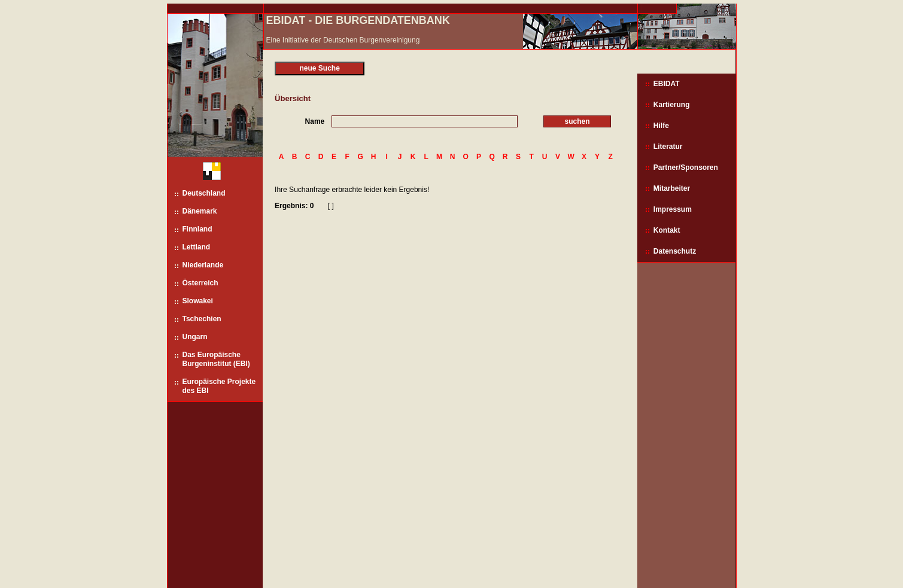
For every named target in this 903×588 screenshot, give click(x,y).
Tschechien (202, 319)
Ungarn (195, 337)
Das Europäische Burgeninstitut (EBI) (216, 359)
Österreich (200, 283)
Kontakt (667, 230)
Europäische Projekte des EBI (219, 386)
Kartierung (672, 105)
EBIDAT (667, 84)
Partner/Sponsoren (686, 167)
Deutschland (204, 193)
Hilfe (661, 126)
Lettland (197, 247)
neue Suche (319, 68)
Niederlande (203, 265)
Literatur (668, 147)
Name (315, 121)
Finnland (197, 229)
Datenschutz (675, 251)
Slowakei (198, 301)
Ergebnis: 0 (294, 206)
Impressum (673, 209)
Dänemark (200, 211)
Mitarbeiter (672, 188)
